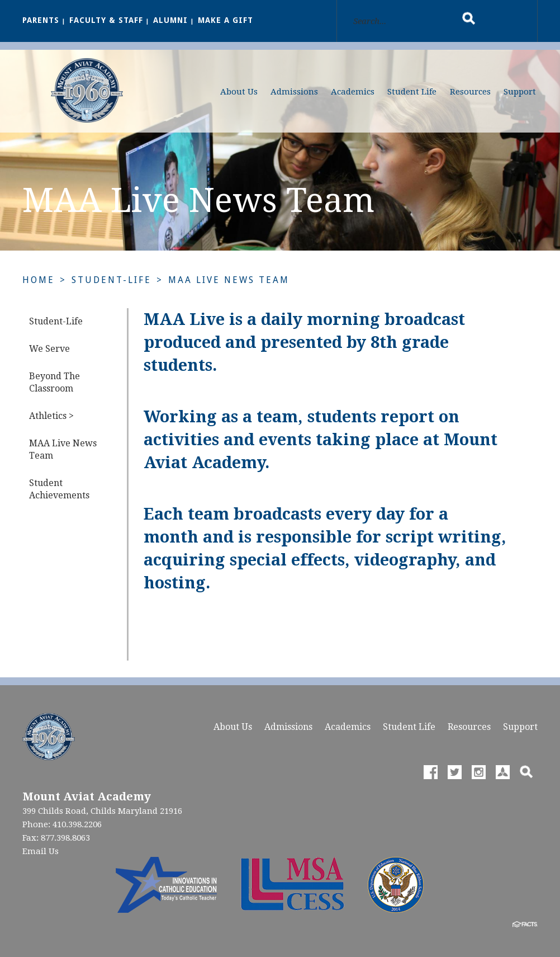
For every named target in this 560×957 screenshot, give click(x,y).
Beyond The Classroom (54, 382)
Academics (353, 92)
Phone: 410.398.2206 (62, 824)
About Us (239, 92)
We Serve (49, 349)
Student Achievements (59, 489)
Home (39, 280)
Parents (41, 20)
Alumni (170, 20)
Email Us (41, 851)
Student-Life (111, 280)
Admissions (294, 92)
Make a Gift (226, 20)
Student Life (412, 92)
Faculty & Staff (106, 20)
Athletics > (51, 416)
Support (520, 92)
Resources (470, 92)
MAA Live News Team (229, 280)
